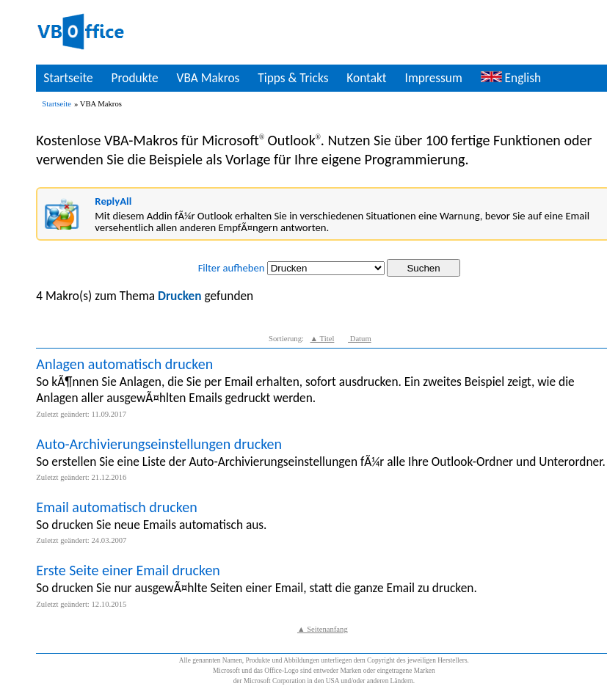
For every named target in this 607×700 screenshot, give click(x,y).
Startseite (68, 78)
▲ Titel (323, 339)
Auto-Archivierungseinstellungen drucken (159, 444)
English (511, 78)
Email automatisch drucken (116, 507)
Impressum (434, 78)
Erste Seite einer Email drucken (128, 570)
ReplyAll (113, 201)
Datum (360, 339)
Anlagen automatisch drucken (124, 364)
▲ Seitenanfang (323, 629)
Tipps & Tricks (293, 78)
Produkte (135, 78)
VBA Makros (208, 78)
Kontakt (366, 78)
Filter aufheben (232, 268)
